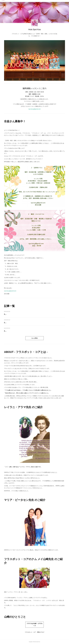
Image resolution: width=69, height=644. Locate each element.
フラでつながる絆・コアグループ (35, 625)
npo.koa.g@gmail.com (34, 109)
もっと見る (35, 338)
